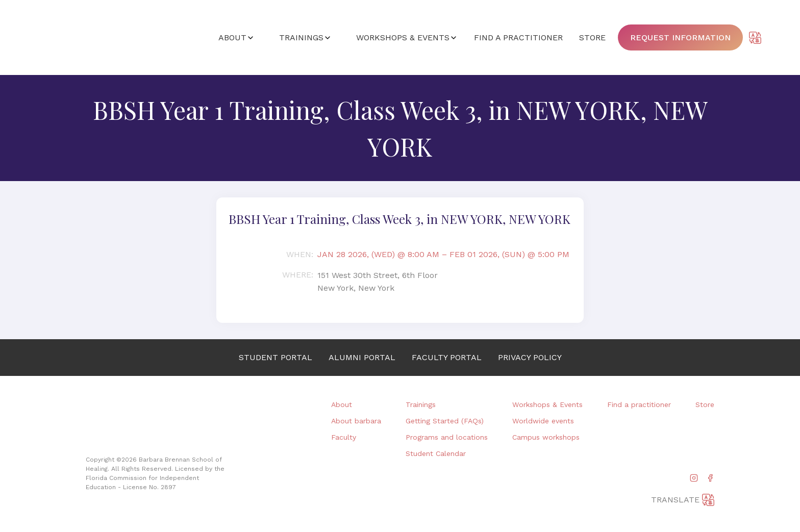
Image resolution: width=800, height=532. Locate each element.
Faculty (344, 437)
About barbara (356, 421)
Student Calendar (436, 453)
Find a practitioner (639, 404)
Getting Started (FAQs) (445, 421)
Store (705, 404)
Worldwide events (543, 421)
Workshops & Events (547, 404)
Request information (680, 37)
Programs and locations (447, 437)
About (342, 404)
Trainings (421, 404)
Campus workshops (546, 437)
